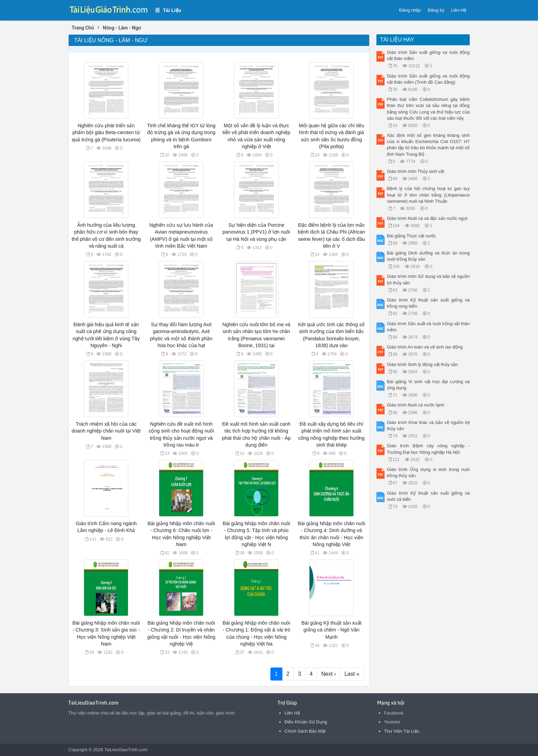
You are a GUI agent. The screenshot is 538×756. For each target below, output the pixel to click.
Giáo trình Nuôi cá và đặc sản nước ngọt (427, 218)
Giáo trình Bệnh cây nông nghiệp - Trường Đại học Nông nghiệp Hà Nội (429, 449)
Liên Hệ (459, 10)
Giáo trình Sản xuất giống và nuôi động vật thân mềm (429, 55)
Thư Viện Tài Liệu (402, 731)
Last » (352, 674)
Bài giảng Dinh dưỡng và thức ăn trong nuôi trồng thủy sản (429, 256)
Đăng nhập (410, 10)
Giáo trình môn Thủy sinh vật (416, 171)
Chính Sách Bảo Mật (305, 731)
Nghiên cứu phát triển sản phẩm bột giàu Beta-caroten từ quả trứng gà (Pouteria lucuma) (106, 132)
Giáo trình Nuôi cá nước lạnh (416, 405)
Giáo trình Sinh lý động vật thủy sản (423, 364)
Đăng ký (436, 10)
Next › (329, 674)
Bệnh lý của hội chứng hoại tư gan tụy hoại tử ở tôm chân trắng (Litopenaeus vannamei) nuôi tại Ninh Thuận (429, 195)
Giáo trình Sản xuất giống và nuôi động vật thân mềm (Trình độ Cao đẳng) (429, 79)
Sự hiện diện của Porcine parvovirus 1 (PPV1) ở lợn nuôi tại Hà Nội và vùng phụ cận (256, 232)
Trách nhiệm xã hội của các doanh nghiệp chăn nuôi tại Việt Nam (106, 431)
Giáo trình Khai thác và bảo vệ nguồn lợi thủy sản (429, 426)
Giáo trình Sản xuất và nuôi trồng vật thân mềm (429, 327)
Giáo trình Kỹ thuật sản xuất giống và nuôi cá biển (429, 496)
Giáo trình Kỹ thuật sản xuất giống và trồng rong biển (429, 303)
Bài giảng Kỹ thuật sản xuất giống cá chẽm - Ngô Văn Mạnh (332, 630)
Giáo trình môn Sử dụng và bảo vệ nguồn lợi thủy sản (429, 279)
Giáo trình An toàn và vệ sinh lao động (425, 347)
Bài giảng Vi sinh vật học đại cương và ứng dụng (429, 385)
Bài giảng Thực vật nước (412, 236)
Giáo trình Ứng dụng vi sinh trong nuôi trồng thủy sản (429, 472)
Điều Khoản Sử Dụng (306, 722)
